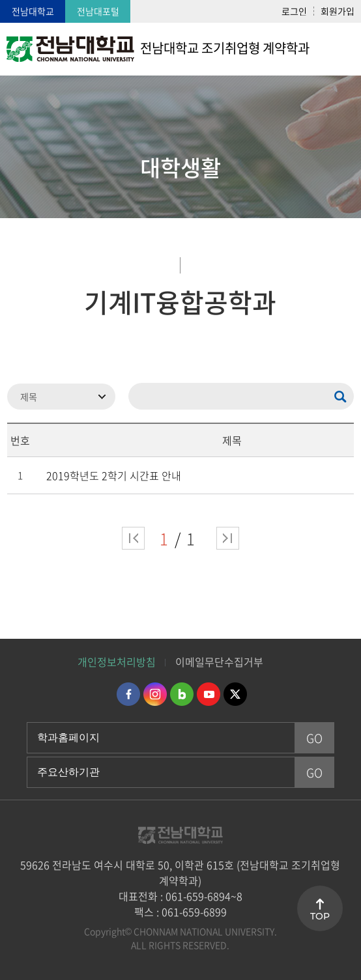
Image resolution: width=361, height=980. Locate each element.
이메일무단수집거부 (219, 662)
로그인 (294, 11)
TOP (320, 916)
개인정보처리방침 (117, 662)
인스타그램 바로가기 (155, 694)
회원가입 (338, 11)
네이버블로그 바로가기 (182, 694)
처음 (133, 538)
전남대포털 (98, 11)
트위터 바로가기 (235, 694)
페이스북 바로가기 (128, 694)
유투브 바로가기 (209, 694)
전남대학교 (33, 11)
